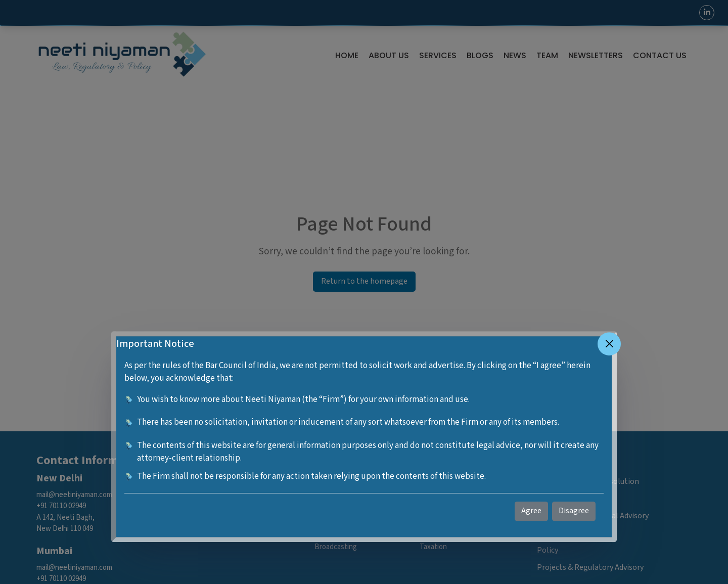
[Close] (609, 344)
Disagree (574, 511)
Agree (531, 511)
